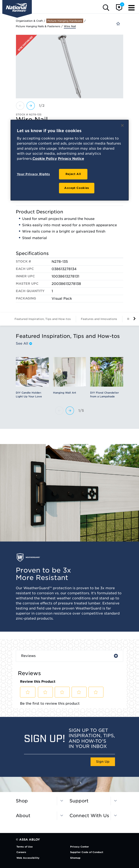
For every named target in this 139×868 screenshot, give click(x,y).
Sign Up (103, 762)
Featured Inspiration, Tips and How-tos (43, 319)
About (23, 816)
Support (79, 801)
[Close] (122, 125)
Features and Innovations (99, 319)
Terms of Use (25, 847)
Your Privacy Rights (33, 174)
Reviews (28, 656)
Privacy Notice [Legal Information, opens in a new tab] (71, 159)
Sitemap (75, 858)
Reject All (73, 174)
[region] (70, 160)
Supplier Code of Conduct (87, 852)
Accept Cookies (77, 188)
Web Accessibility (28, 858)
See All (24, 344)
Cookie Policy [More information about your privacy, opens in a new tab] (45, 159)
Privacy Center (80, 847)
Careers (21, 852)
